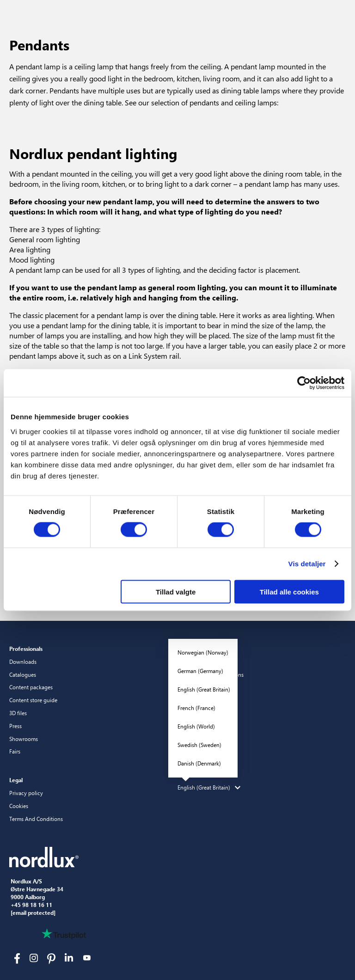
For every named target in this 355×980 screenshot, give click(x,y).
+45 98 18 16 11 (31, 905)
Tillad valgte (176, 591)
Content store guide (33, 700)
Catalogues (23, 674)
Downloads (23, 661)
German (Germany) (200, 671)
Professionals (26, 649)
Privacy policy (26, 793)
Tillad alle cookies (289, 591)
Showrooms (24, 739)
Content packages (31, 687)
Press (15, 726)
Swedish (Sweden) (199, 745)
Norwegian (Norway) (203, 652)
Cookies (19, 806)
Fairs (15, 751)
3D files (18, 713)
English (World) (196, 726)
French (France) (196, 708)
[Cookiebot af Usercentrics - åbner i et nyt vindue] (304, 383)
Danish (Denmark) (199, 763)
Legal (16, 780)
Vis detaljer (307, 564)
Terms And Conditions (36, 819)
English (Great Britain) (204, 689)
